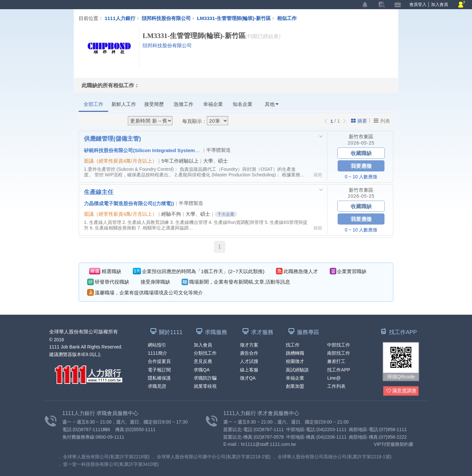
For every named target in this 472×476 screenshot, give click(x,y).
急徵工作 (184, 104)
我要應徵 (361, 166)
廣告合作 (249, 353)
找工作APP (339, 370)
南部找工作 (339, 353)
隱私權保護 (159, 378)
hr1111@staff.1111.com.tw (268, 444)
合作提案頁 (159, 361)
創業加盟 (295, 386)
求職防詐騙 (205, 378)
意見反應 (203, 361)
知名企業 (243, 104)
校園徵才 (295, 361)
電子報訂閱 (159, 370)
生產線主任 (99, 192)
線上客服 (249, 370)
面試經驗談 (297, 370)
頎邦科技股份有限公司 (166, 18)
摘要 (359, 121)
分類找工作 (205, 353)
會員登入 (418, 4)
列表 (382, 121)
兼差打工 (336, 361)
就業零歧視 (205, 386)
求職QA (202, 370)
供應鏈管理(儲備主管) (112, 138)
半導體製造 (218, 150)
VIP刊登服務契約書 (393, 444)
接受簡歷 (154, 104)
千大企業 (226, 214)
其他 (272, 104)
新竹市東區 (361, 137)
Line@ (334, 378)
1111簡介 (157, 353)
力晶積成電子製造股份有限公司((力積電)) (129, 203)
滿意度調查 (402, 391)
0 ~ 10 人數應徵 (361, 177)
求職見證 (157, 386)
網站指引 (157, 345)
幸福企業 (213, 104)
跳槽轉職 (295, 353)
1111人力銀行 (120, 18)
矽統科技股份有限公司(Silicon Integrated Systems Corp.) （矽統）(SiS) (165, 150)
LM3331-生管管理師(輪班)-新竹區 (237, 18)
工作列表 (336, 386)
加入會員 (440, 4)
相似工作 (287, 18)
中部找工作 (339, 345)
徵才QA (248, 378)
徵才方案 (249, 345)
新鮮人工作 (124, 104)
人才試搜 (249, 361)
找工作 (293, 345)
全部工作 (93, 104)
